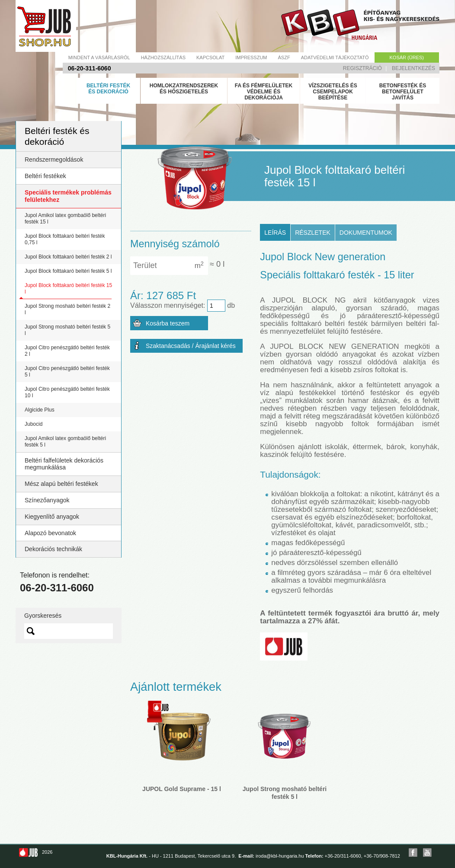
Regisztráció (362, 68)
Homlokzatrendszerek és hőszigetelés (184, 89)
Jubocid (34, 424)
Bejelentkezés (413, 68)
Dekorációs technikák (53, 549)
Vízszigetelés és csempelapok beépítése (333, 92)
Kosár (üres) (407, 57)
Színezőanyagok (47, 500)
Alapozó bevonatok (50, 533)
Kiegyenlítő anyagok (52, 517)
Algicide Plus (40, 410)
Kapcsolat (210, 57)
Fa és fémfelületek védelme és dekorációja (264, 92)
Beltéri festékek (45, 176)
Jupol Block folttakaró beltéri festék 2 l (68, 257)
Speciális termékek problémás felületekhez (68, 196)
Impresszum (251, 57)
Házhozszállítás (163, 57)
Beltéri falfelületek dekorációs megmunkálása (64, 464)
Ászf (284, 57)
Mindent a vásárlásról (99, 57)
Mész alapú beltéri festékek (61, 484)
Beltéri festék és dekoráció (108, 89)
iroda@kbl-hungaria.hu (280, 856)
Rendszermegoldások (54, 160)
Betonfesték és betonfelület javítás (403, 92)
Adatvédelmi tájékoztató (335, 57)
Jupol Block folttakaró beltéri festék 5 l (68, 271)
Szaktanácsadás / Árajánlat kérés (191, 346)
